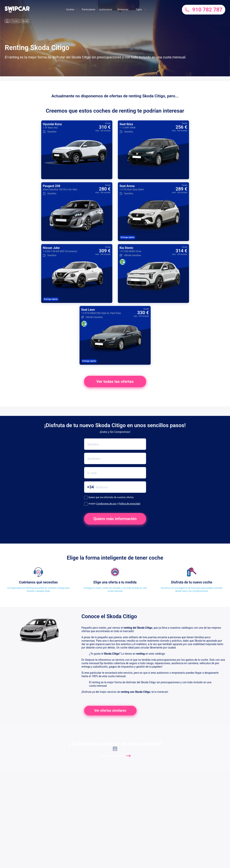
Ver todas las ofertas (115, 382)
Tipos (139, 10)
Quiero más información (115, 519)
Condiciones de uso (106, 504)
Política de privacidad (129, 504)
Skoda (25, 21)
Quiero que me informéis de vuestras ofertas (109, 498)
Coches (70, 10)
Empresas (123, 10)
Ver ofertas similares (110, 710)
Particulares (89, 10)
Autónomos (106, 10)
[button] (17, 11)
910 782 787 (204, 10)
